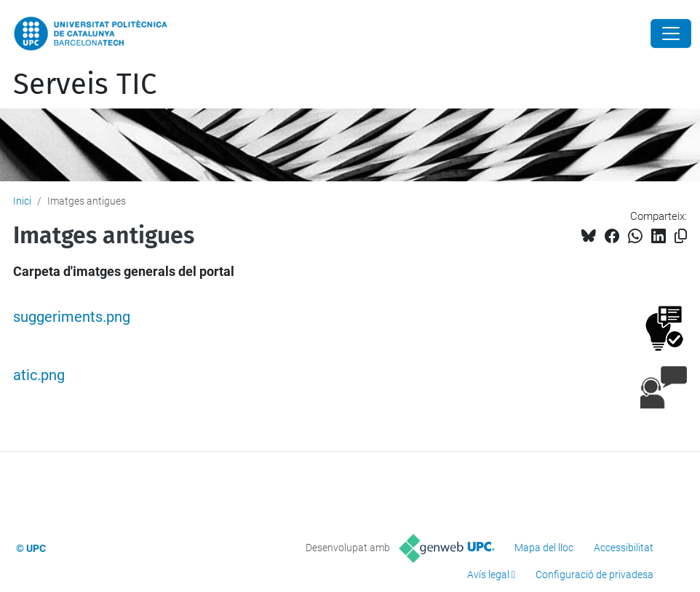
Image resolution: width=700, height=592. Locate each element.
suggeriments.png (72, 317)
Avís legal (488, 575)
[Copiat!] (681, 236)
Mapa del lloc (544, 548)
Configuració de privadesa (594, 575)
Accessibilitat (624, 548)
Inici (22, 201)
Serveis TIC (85, 84)
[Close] (671, 33)
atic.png (39, 375)
